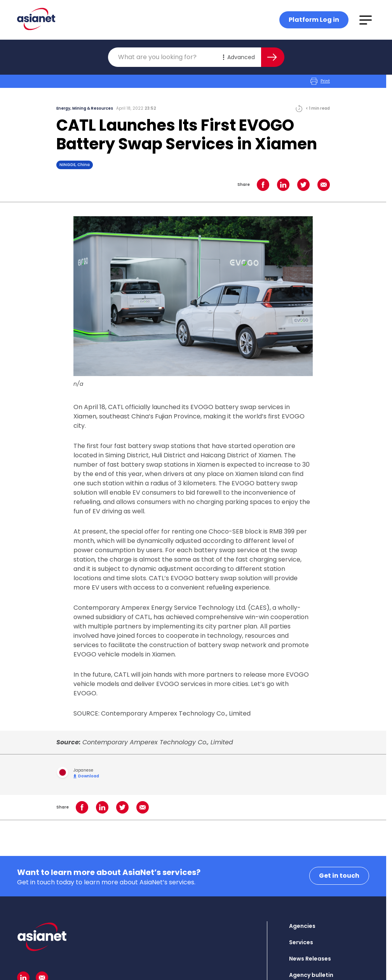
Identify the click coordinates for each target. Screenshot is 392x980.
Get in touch (339, 876)
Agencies (302, 926)
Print (320, 81)
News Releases (310, 959)
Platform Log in (314, 20)
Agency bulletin (311, 975)
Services (301, 942)
